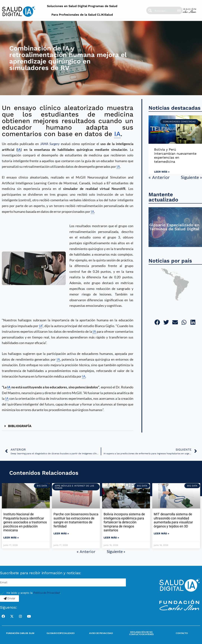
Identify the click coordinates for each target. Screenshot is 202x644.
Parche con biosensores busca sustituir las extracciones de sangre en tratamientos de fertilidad (76, 520)
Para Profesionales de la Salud (74, 15)
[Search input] (166, 10)
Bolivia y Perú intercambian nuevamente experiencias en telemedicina (175, 155)
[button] (68, 426)
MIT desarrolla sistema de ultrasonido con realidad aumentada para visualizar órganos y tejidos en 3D (173, 520)
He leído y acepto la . (34, 593)
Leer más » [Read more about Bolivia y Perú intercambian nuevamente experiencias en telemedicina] (162, 172)
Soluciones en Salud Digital (67, 6)
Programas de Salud (103, 6)
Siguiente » (191, 177)
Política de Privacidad (47, 593)
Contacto (182, 633)
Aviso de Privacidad (101, 633)
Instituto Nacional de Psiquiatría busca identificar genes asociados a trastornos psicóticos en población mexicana (25, 522)
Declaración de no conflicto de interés (141, 633)
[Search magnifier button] (150, 10)
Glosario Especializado (61, 633)
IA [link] (117, 134)
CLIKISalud (105, 15)
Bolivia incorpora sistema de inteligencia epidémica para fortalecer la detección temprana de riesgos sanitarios (124, 522)
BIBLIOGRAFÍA (20, 426)
